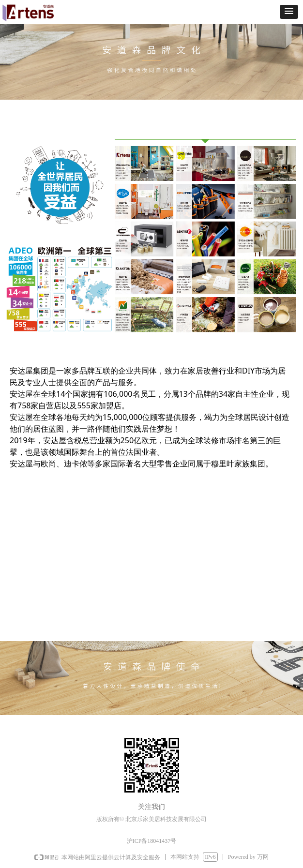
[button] (289, 12)
